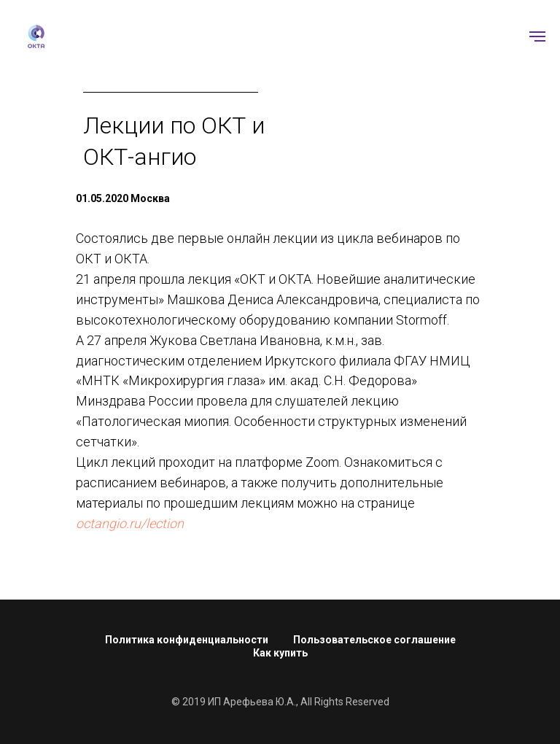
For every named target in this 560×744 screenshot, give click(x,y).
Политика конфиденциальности (187, 640)
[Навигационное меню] (537, 36)
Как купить (280, 653)
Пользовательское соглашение (374, 640)
